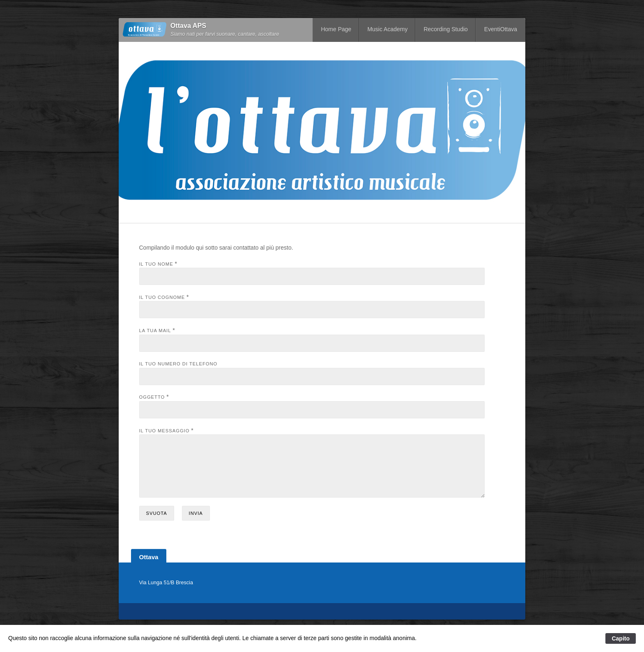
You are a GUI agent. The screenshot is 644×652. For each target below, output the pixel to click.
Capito (621, 638)
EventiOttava (501, 29)
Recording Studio (445, 29)
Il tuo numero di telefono (178, 364)
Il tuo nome (156, 264)
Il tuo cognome (162, 297)
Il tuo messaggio (164, 431)
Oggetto (152, 397)
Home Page (336, 29)
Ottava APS (188, 26)
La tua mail (155, 331)
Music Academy (387, 29)
